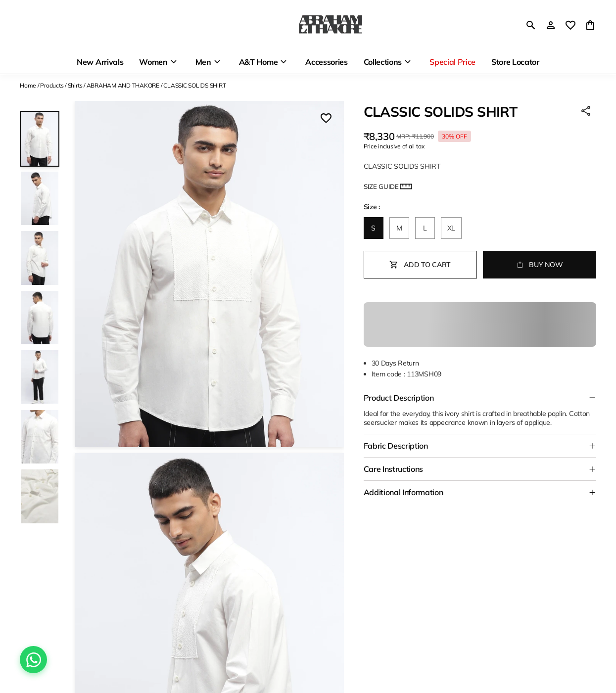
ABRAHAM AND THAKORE (123, 85)
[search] (531, 25)
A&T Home (258, 62)
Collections (383, 62)
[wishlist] (570, 25)
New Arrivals (100, 62)
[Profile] (551, 25)
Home (28, 85)
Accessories (326, 62)
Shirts (75, 85)
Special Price (452, 62)
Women (153, 62)
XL (451, 228)
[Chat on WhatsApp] (33, 660)
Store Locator (515, 62)
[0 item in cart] (590, 25)
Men (203, 62)
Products (52, 85)
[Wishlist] (326, 119)
